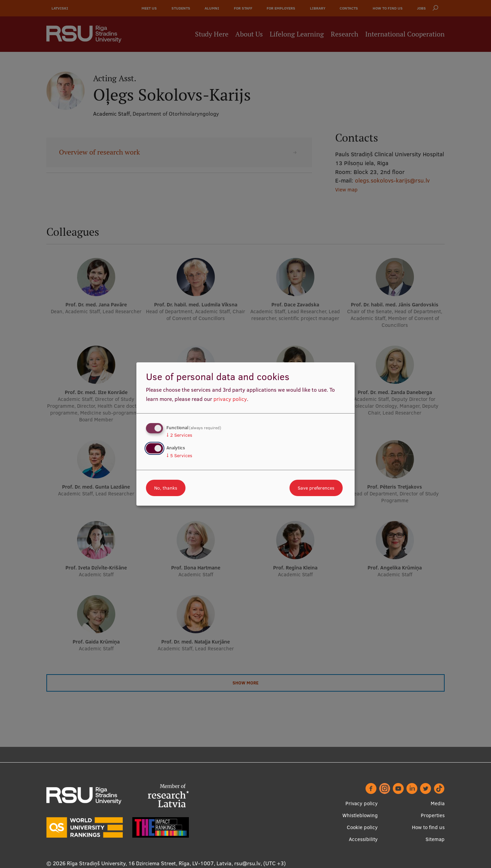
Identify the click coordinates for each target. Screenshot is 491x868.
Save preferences (316, 488)
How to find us (428, 827)
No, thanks (166, 488)
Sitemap (435, 839)
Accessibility (363, 839)
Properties (433, 815)
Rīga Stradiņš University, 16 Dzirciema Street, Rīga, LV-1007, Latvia (149, 863)
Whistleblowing (360, 815)
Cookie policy (362, 827)
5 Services (179, 455)
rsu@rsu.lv (247, 863)
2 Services (179, 435)
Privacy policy (362, 803)
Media (438, 803)
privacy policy (230, 399)
